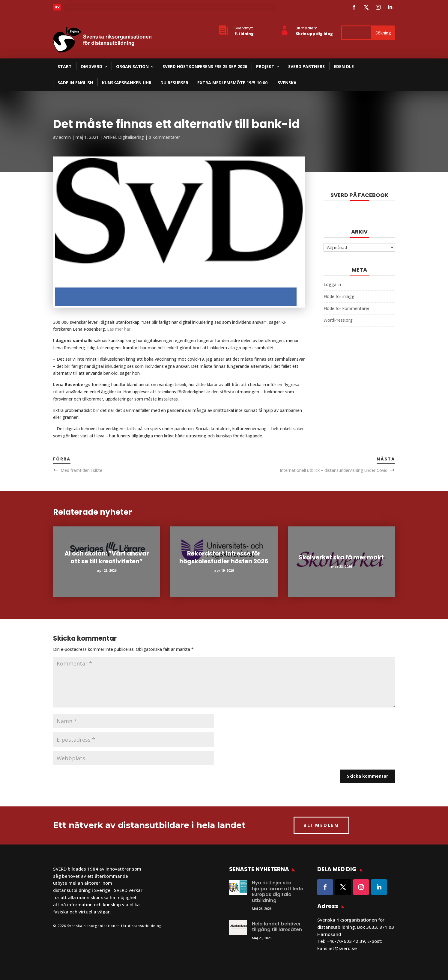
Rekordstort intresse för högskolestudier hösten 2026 (224, 557)
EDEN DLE (344, 66)
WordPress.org (338, 320)
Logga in (332, 284)
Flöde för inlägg (339, 296)
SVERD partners (306, 66)
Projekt (265, 66)
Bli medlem (307, 28)
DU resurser (174, 83)
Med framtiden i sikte (81, 470)
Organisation (132, 66)
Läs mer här (119, 329)
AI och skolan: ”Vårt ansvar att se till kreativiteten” (107, 557)
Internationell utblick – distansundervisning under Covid (334, 470)
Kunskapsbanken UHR (127, 83)
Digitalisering (131, 137)
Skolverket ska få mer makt (341, 557)
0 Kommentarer (164, 137)
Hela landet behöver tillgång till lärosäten (277, 927)
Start (65, 66)
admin (65, 137)
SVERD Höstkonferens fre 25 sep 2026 (205, 66)
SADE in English (75, 83)
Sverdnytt (244, 28)
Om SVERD (91, 66)
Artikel (110, 137)
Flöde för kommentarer (346, 308)
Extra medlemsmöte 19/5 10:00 (232, 83)
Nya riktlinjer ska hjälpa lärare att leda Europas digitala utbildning (278, 892)
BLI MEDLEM (321, 825)
